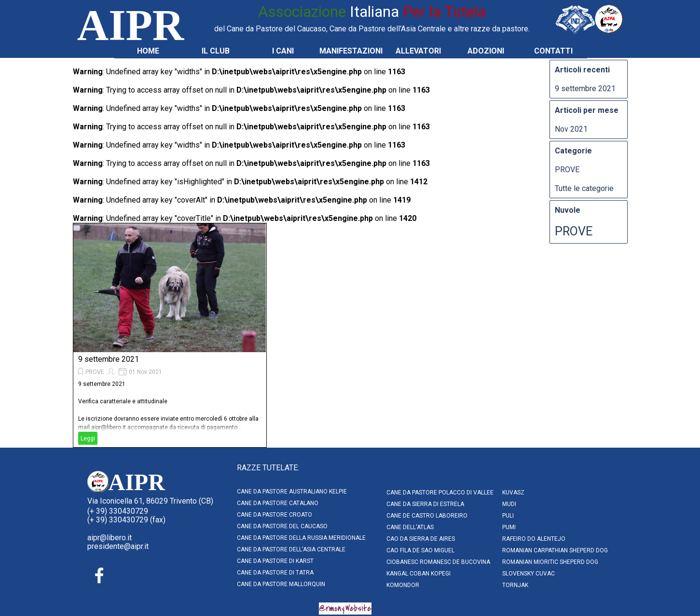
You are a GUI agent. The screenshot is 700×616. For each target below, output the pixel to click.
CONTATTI (553, 51)
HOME (148, 51)
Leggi (88, 438)
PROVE (95, 372)
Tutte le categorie (584, 188)
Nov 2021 (571, 129)
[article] (170, 335)
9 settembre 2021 (109, 359)
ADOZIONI (486, 51)
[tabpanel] (372, 17)
